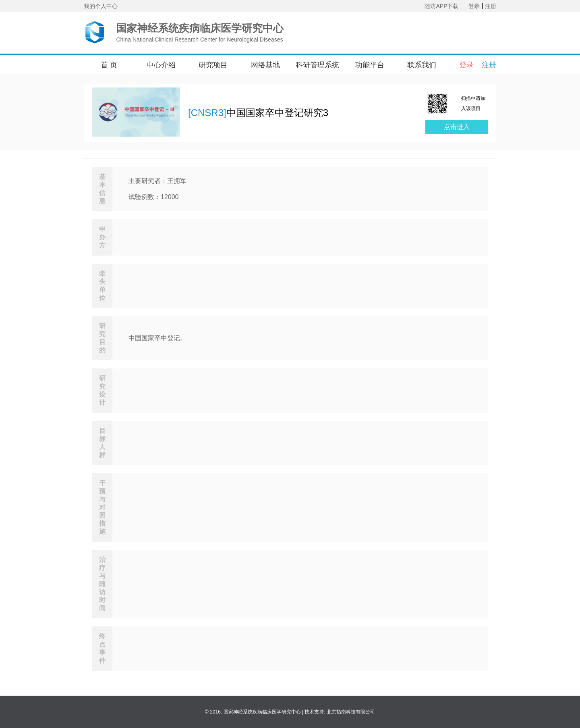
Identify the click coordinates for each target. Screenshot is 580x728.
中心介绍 (161, 65)
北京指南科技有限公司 (351, 712)
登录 (474, 6)
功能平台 (370, 65)
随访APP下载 (441, 6)
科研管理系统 (317, 65)
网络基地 (265, 65)
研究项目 (213, 65)
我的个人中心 (101, 6)
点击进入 (457, 127)
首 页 (109, 65)
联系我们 (422, 65)
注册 (491, 6)
